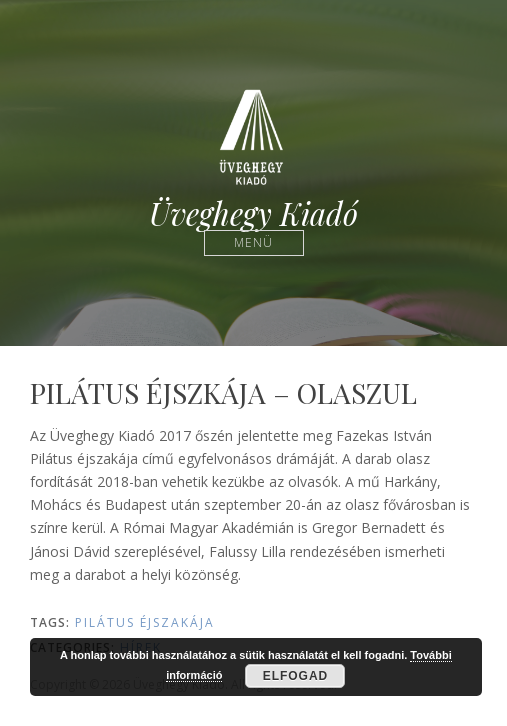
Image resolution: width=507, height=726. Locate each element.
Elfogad (296, 676)
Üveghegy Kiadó (253, 213)
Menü (253, 242)
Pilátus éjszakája (145, 622)
